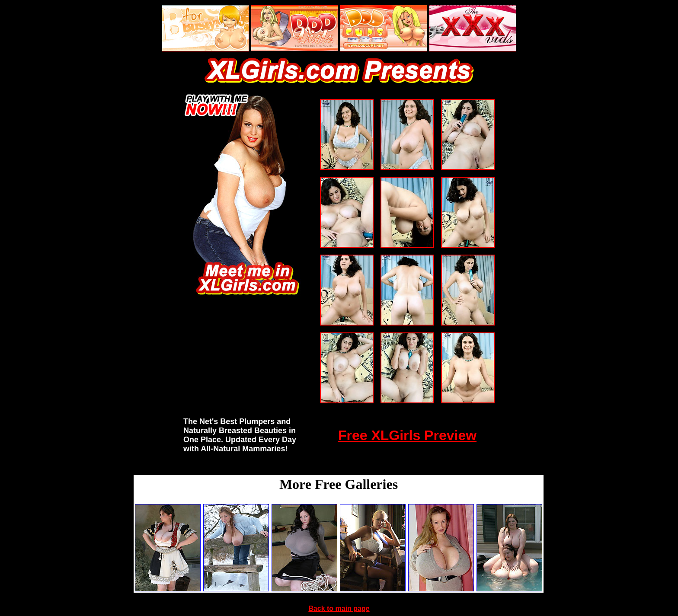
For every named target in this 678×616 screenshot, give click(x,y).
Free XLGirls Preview (407, 435)
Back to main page (339, 608)
